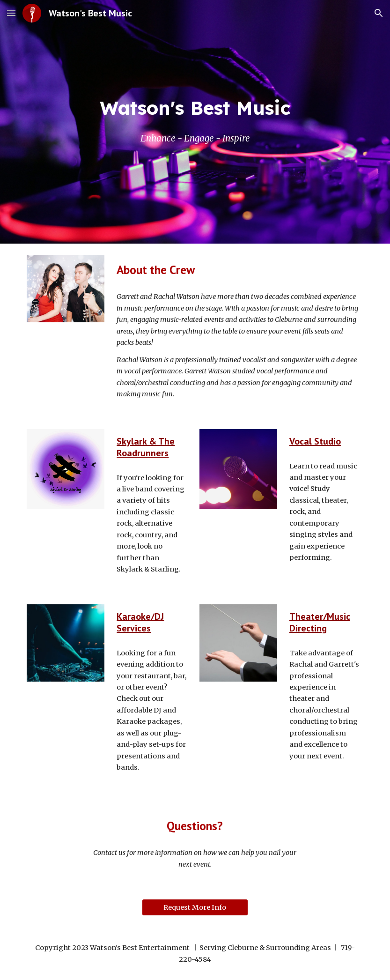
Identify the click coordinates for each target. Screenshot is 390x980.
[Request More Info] (195, 907)
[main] (195, 108)
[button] (11, 13)
